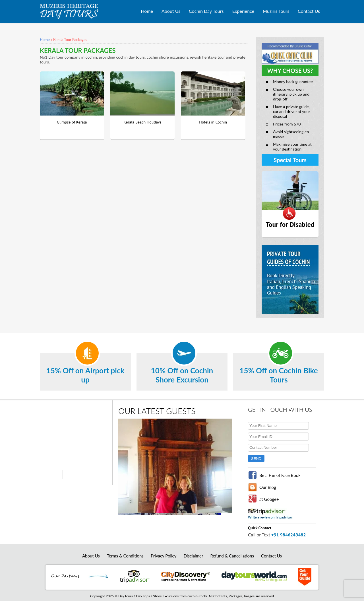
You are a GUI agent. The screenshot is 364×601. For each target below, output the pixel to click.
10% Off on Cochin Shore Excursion (182, 375)
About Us (171, 11)
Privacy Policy (164, 556)
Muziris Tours (276, 11)
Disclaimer (194, 556)
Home (147, 11)
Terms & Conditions (125, 556)
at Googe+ (269, 499)
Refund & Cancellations (232, 556)
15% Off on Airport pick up (85, 375)
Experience (243, 11)
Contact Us (309, 11)
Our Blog (268, 487)
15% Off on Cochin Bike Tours (279, 375)
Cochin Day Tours (206, 11)
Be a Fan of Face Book (280, 475)
